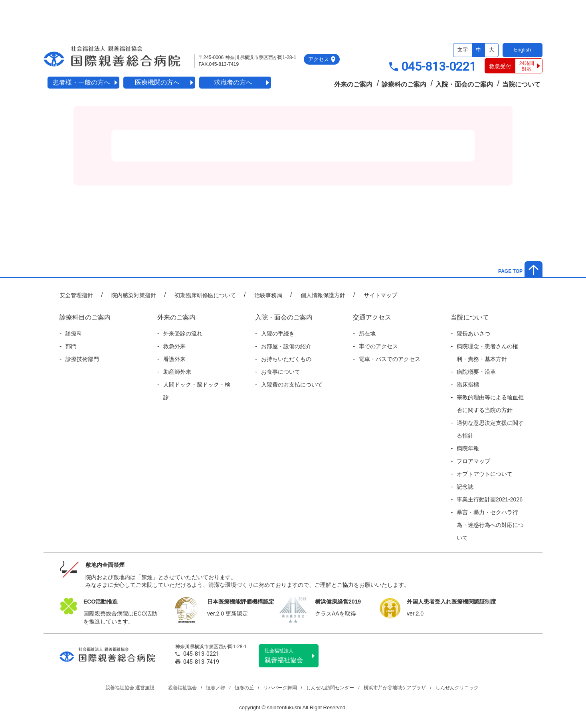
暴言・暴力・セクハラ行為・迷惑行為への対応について (490, 525)
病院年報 (468, 448)
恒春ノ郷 (216, 688)
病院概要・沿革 (476, 372)
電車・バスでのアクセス (390, 359)
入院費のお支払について (292, 385)
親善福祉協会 (292, 656)
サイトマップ (380, 295)
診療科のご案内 (404, 84)
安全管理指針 (76, 295)
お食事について (281, 372)
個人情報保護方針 (323, 295)
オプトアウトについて (485, 474)
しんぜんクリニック (457, 688)
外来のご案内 (353, 84)
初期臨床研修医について (205, 295)
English (523, 50)
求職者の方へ (233, 82)
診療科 (74, 333)
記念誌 (465, 487)
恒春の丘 (244, 688)
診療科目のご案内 (85, 317)
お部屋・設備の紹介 (286, 346)
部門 (71, 346)
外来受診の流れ (183, 333)
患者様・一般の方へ (81, 82)
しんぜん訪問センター (330, 688)
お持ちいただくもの (286, 359)
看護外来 (174, 359)
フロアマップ (473, 461)
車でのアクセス (378, 346)
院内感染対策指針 (134, 295)
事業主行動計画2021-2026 (490, 499)
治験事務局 (268, 295)
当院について (521, 84)
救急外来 (174, 346)
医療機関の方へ (157, 82)
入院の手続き (278, 333)
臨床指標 (468, 385)
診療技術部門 (82, 359)
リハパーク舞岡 (280, 688)
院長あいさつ (473, 333)
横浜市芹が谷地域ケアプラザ (395, 688)
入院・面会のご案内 (464, 84)
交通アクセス (372, 317)
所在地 (367, 333)
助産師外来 (177, 372)
